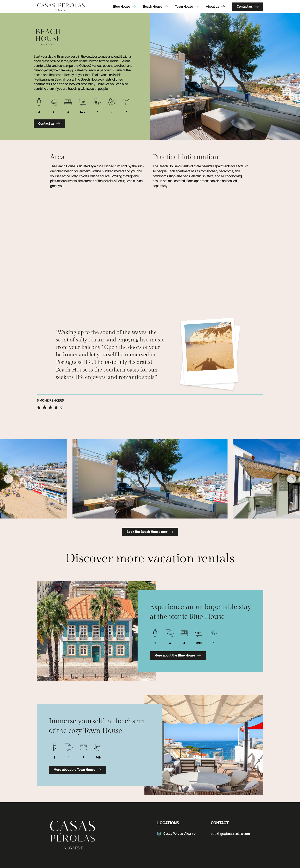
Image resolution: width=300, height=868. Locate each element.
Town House (187, 7)
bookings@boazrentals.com (230, 834)
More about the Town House (77, 770)
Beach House (156, 7)
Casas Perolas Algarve (176, 834)
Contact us (248, 7)
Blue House (125, 7)
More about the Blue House (178, 656)
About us (216, 7)
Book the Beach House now (150, 532)
